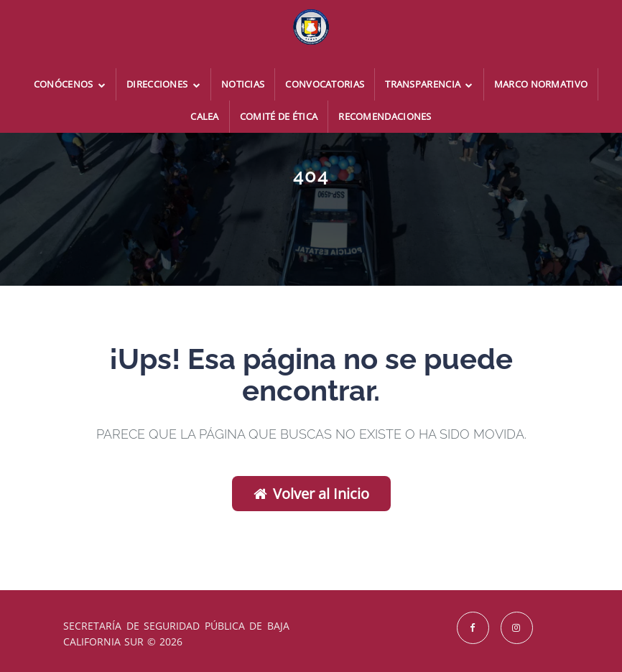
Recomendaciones (385, 116)
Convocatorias (325, 84)
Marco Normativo (541, 84)
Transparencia (429, 84)
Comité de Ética (279, 116)
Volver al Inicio (311, 494)
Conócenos (70, 84)
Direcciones (163, 84)
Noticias (243, 84)
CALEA (205, 116)
